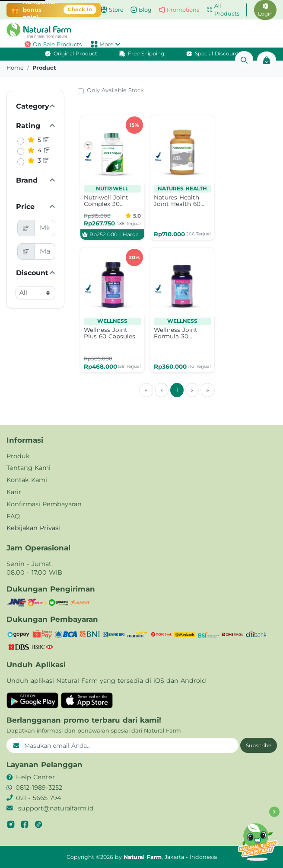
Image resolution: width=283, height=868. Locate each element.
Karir (14, 492)
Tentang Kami (29, 468)
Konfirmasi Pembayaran (44, 504)
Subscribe (259, 745)
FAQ (13, 516)
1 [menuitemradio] (177, 390)
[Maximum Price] (45, 251)
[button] (141, 30)
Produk (18, 456)
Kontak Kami (27, 480)
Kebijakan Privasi (33, 528)
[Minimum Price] (45, 228)
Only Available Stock (115, 90)
